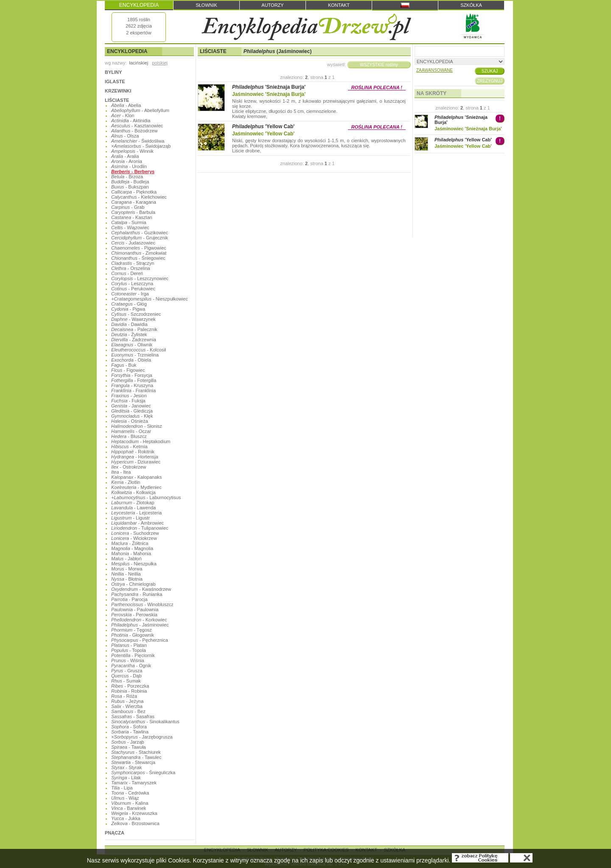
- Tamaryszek (134, 783)
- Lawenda (133, 508)
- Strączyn (133, 263)
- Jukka (126, 818)
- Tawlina (130, 732)
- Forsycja (132, 375)
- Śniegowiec (138, 258)
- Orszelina (131, 268)
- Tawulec (136, 757)
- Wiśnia (128, 660)
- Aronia (127, 161)
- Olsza (125, 136)
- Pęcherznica (140, 640)
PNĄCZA (115, 833)
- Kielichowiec (139, 197)
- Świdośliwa (138, 141)
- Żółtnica (130, 543)
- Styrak (126, 767)
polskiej (160, 63)
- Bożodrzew (134, 131)
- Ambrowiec (137, 523)
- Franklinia (133, 390)
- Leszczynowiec (140, 278)
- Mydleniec (136, 487)
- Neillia (126, 574)
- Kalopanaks (136, 477)
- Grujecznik (140, 238)
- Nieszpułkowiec (150, 299)
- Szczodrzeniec (136, 314)
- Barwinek (129, 808)
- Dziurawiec (136, 462)
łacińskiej (139, 63)
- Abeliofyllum (140, 110)
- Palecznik (134, 329)
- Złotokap (133, 503)
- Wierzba (127, 706)
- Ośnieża (130, 421)
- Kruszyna (132, 385)
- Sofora (129, 727)
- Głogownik (133, 635)
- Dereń (127, 273)
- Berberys (133, 171)
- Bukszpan (130, 187)
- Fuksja (128, 401)
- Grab (128, 207)
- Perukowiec (133, 289)
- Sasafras (133, 716)
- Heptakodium (141, 441)
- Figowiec (128, 370)
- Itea (121, 472)
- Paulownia (135, 610)
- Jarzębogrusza (142, 737)
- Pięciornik (133, 655)
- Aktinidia (131, 121)
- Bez (128, 711)
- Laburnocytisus (146, 497)
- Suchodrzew (135, 533)
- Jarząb (128, 742)
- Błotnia (127, 579)
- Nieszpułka (134, 564)
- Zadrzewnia (134, 340)
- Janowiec (131, 406)
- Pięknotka (134, 192)
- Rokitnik (133, 452)
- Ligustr (130, 518)
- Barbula (133, 212)
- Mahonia (131, 553)
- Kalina (130, 803)
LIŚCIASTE (117, 100)
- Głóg (129, 304)
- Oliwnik (132, 345)
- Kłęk (132, 416)
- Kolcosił (139, 350)
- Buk (124, 365)
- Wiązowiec (130, 228)
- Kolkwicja (133, 492)
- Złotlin (126, 482)
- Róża (124, 696)
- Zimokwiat (139, 253)
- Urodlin (129, 166)
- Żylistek (129, 334)
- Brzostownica (135, 823)
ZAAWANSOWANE (434, 70)
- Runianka (137, 594)
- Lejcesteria (136, 513)
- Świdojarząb (141, 146)
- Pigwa (128, 309)
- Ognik (131, 666)
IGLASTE (115, 81)
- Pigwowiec (139, 248)
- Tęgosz (132, 630)
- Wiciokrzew (134, 538)
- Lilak (126, 778)
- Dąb (126, 676)
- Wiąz (125, 798)
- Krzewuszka (134, 813)
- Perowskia (134, 615)
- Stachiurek (136, 752)
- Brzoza (127, 177)
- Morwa (127, 569)
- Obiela (131, 360)
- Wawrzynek (133, 319)
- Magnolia (132, 548)
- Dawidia (129, 324)
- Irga (130, 294)
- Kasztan (132, 217)
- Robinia (129, 691)
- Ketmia (129, 447)
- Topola (129, 650)
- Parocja (129, 599)
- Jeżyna (127, 701)
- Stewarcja (133, 762)
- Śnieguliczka (143, 772)
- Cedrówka (130, 793)
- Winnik (132, 151)
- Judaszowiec (133, 243)
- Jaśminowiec (140, 625)
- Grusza (127, 671)
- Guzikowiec (140, 233)
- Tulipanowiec (140, 528)
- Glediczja (132, 411)
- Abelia (126, 105)
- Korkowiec (139, 620)
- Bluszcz (129, 436)
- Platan (129, 645)
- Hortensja (135, 457)
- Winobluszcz (142, 604)
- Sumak (126, 681)
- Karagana (134, 202)
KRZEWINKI (118, 91)
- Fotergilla (134, 380)
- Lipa (122, 788)
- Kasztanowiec (137, 126)
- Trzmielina (135, 355)
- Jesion (129, 396)
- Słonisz (137, 426)
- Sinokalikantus (145, 722)
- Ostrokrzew (129, 467)
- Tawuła (129, 747)
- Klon (123, 115)
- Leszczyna (132, 284)
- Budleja (130, 182)
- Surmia (129, 222)
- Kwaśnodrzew (141, 589)
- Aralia (125, 156)
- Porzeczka (130, 686)
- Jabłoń (126, 559)
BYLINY (113, 72)
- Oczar (131, 431)
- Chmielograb (133, 584)
